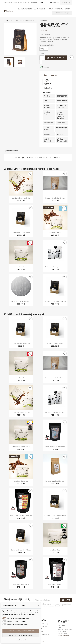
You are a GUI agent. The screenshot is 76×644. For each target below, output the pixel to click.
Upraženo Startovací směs (21, 198)
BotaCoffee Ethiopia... (55, 584)
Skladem (46, 88)
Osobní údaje (44, 624)
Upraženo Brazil (55, 550)
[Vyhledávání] (62, 13)
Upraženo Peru (21, 267)
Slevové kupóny (45, 634)
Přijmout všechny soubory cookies (21, 631)
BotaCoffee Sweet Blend (21, 584)
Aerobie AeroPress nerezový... (21, 301)
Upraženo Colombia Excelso (21, 447)
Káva (51, 9)
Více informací (21, 640)
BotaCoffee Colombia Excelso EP (21, 515)
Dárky (68, 9)
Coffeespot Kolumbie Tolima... (21, 232)
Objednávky (43, 626)
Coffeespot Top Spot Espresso (55, 301)
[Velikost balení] (44, 49)
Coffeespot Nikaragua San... (55, 343)
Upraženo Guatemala (55, 232)
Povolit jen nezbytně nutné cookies (21, 635)
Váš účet (43, 620)
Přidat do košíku (56, 58)
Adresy (42, 631)
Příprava (59, 9)
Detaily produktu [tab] (50, 75)
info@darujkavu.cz (64, 635)
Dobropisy (43, 629)
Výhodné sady (40, 9)
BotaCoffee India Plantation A (55, 447)
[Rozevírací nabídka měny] (40, 3)
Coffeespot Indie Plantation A (21, 343)
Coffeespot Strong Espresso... (55, 267)
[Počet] (42, 58)
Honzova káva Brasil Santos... (55, 481)
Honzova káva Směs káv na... (55, 198)
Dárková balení (25, 9)
